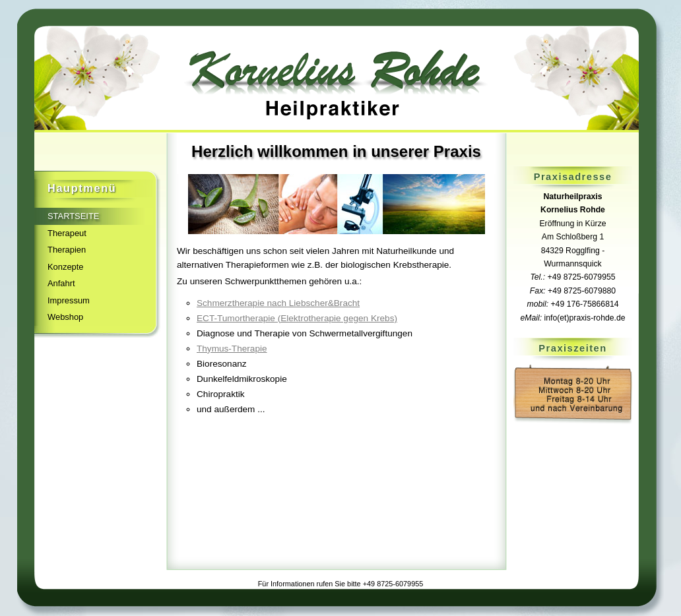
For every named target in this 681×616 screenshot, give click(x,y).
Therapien (67, 250)
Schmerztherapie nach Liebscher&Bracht (278, 303)
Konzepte (66, 267)
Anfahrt (61, 283)
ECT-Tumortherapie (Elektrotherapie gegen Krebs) (297, 318)
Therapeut (67, 233)
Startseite (73, 216)
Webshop (65, 317)
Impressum (69, 300)
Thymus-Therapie (232, 349)
